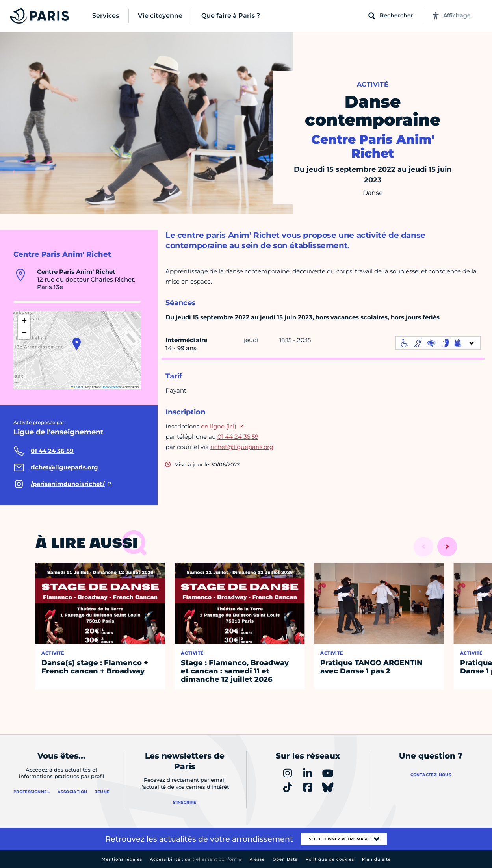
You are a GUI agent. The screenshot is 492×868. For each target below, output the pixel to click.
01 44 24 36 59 (238, 437)
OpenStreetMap (112, 387)
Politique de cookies (330, 859)
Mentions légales (122, 859)
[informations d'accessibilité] (438, 343)
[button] (77, 344)
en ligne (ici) (219, 426)
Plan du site (376, 859)
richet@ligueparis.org (242, 447)
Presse (257, 859)
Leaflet (77, 387)
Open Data (285, 859)
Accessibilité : (196, 859)
